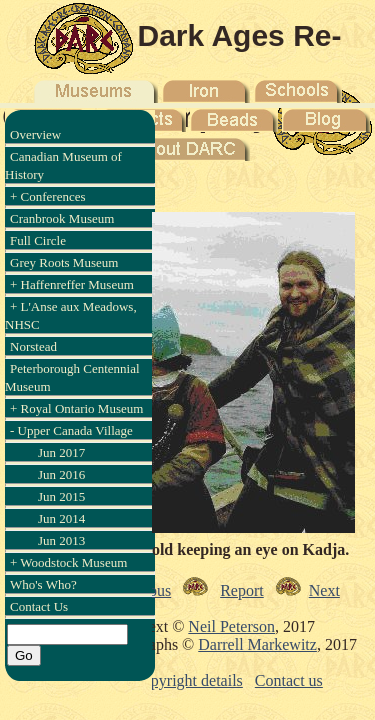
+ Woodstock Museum (68, 562)
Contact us (289, 680)
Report (242, 590)
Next (324, 590)
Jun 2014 (61, 518)
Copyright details (187, 680)
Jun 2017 (61, 452)
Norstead (33, 346)
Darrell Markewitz (257, 644)
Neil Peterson (231, 626)
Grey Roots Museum (64, 262)
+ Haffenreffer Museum (72, 284)
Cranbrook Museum (62, 218)
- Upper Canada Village (71, 430)
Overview (35, 134)
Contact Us (39, 606)
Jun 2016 (61, 474)
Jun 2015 (61, 496)
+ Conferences (48, 196)
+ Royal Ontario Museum (76, 408)
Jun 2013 (61, 540)
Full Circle (38, 240)
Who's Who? (43, 584)
